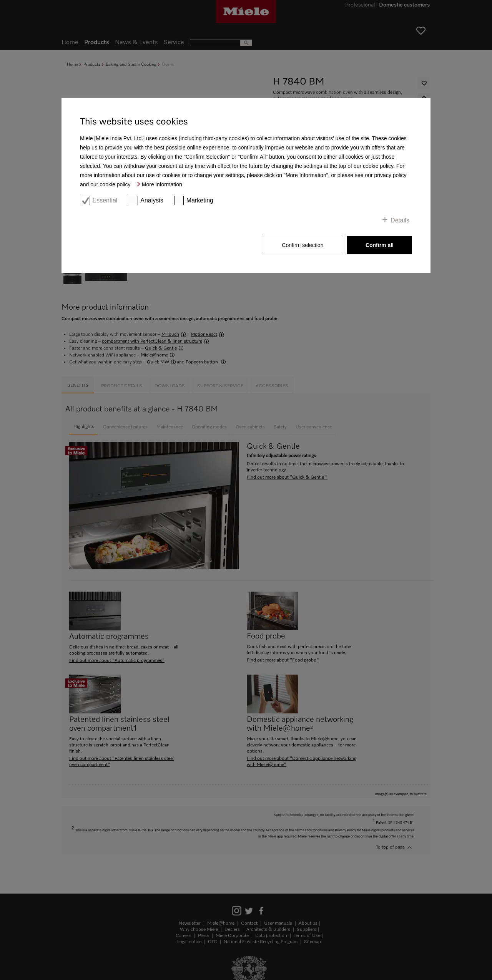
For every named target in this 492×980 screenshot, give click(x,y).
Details (400, 220)
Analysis (152, 200)
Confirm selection (303, 245)
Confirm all (380, 245)
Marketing (200, 200)
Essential (105, 200)
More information (162, 184)
